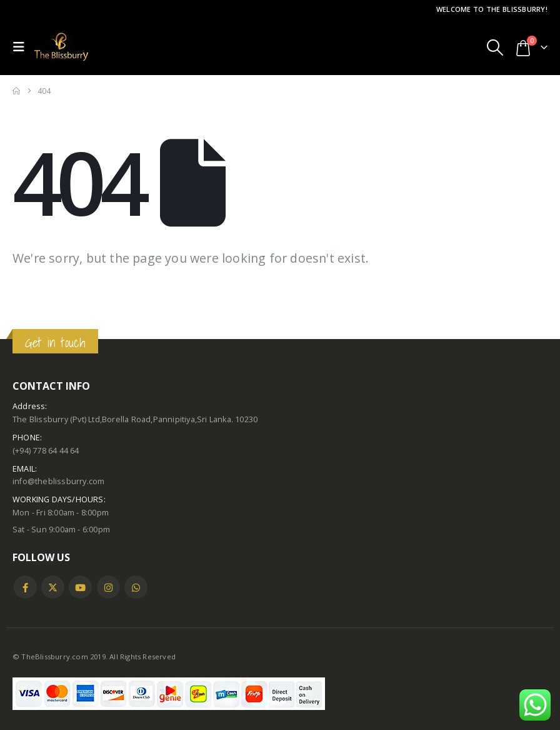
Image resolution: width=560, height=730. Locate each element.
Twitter (53, 587)
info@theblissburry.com (58, 481)
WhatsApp (136, 587)
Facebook (25, 587)
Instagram (108, 587)
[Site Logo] (61, 47)
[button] (22, 47)
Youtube (80, 587)
